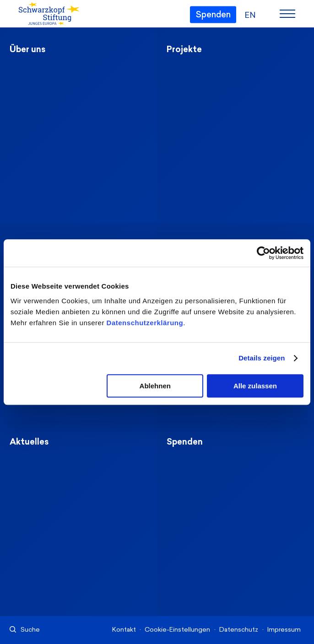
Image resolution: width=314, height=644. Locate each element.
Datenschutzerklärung (145, 323)
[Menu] (287, 14)
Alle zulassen (255, 386)
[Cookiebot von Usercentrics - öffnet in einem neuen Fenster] (263, 253)
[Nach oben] (274, 566)
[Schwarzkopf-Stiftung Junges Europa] (45, 14)
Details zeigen (262, 358)
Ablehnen (155, 386)
